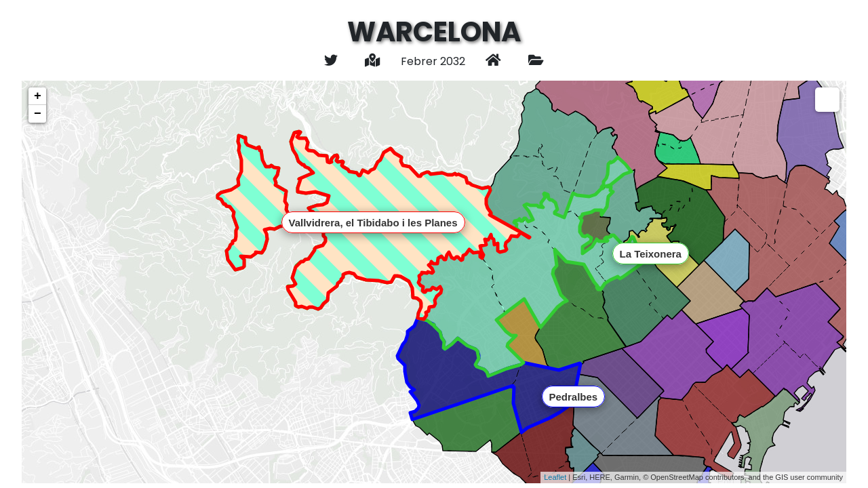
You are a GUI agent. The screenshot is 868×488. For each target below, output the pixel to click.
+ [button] (38, 96)
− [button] (38, 114)
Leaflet (555, 477)
